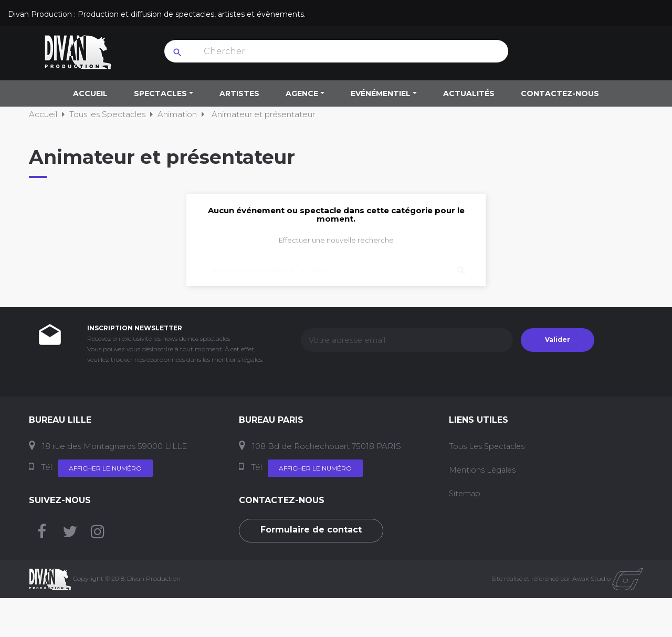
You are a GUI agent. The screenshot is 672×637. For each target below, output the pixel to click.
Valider (558, 340)
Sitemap (465, 493)
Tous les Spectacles (489, 446)
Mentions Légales (483, 470)
